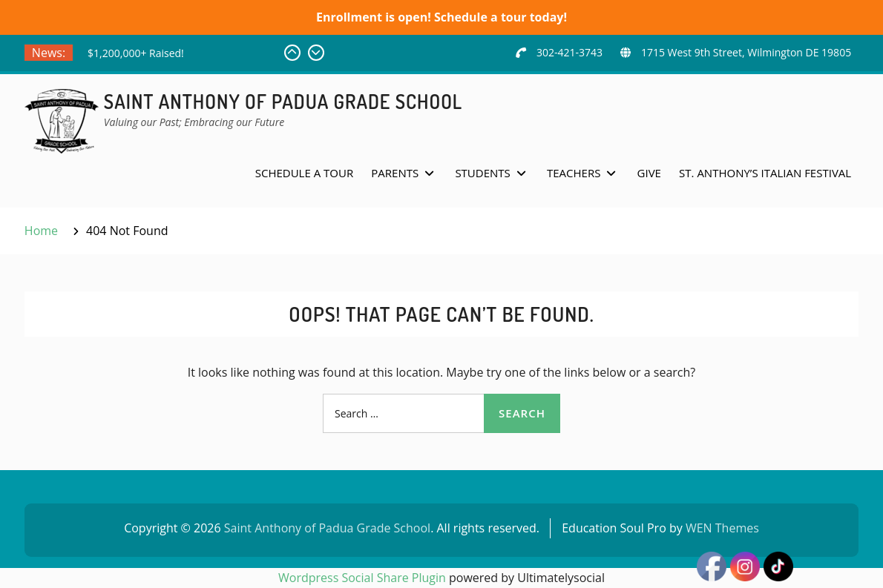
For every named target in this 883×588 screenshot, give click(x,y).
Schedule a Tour (304, 173)
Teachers (574, 173)
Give (649, 173)
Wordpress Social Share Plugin (364, 578)
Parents (395, 173)
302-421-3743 (569, 52)
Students (482, 173)
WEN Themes (722, 528)
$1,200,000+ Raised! (136, 53)
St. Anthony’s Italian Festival (765, 173)
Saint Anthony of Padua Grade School (283, 101)
